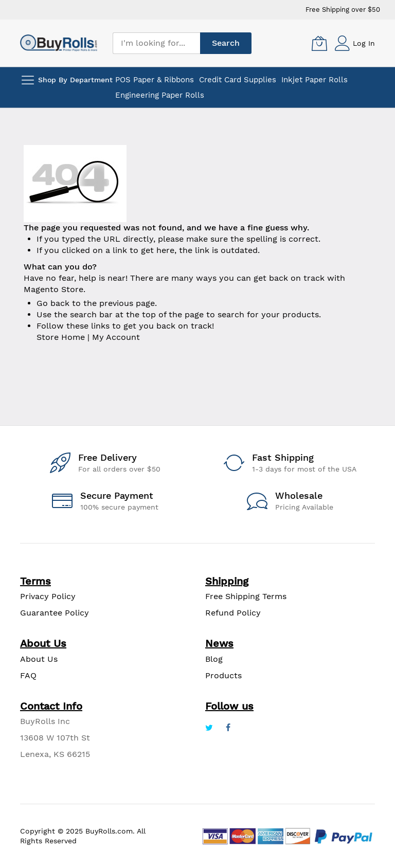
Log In (364, 43)
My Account (116, 337)
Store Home (61, 337)
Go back (53, 303)
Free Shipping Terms (246, 596)
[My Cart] (319, 43)
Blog (214, 659)
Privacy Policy (48, 596)
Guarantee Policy (55, 613)
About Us (39, 659)
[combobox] (156, 43)
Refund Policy (233, 613)
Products (223, 675)
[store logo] (59, 43)
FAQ (28, 675)
